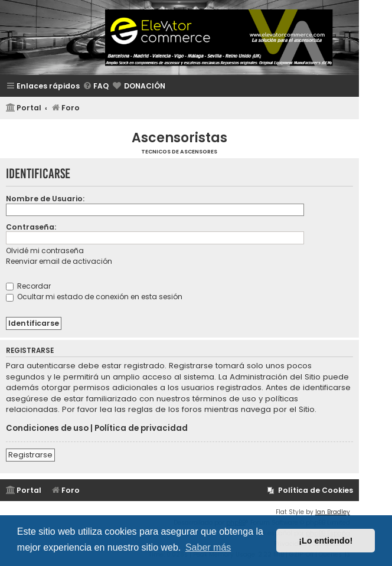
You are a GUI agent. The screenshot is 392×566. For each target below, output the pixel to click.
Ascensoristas (179, 138)
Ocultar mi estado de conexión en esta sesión (94, 297)
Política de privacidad (141, 428)
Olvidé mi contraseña (45, 251)
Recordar (28, 286)
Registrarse (30, 455)
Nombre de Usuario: (45, 199)
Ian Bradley (333, 512)
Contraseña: (31, 227)
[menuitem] (96, 86)
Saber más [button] (208, 547)
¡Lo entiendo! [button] (326, 541)
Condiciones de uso (47, 428)
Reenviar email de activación (59, 261)
